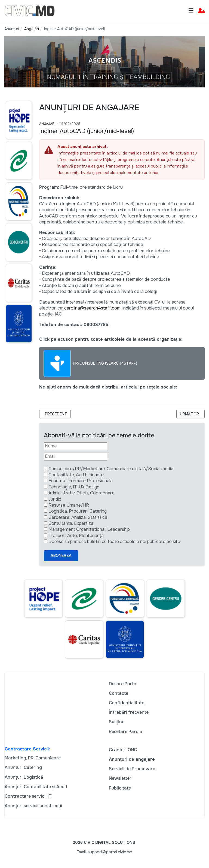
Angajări (47, 124)
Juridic (55, 499)
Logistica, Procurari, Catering (78, 511)
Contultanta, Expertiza (71, 523)
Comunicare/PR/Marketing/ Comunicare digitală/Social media (111, 469)
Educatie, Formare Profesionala (81, 481)
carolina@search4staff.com (92, 308)
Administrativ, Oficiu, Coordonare (82, 493)
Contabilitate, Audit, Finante (76, 475)
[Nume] (76, 446)
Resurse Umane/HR (69, 505)
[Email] (76, 456)
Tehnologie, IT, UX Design (74, 487)
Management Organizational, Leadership (89, 529)
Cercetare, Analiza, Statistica (78, 517)
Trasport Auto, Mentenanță (76, 536)
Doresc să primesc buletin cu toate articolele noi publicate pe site (114, 542)
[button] (201, 11)
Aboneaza (61, 555)
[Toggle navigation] (191, 11)
